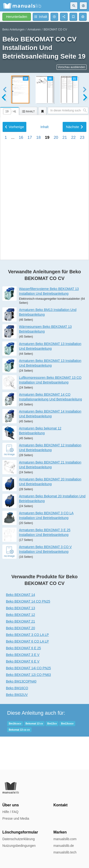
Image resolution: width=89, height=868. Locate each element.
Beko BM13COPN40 (21, 714)
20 (56, 263)
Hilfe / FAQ (10, 812)
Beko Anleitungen (13, 30)
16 (21, 263)
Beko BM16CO (17, 721)
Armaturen (34, 30)
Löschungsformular (20, 832)
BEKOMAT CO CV (55, 30)
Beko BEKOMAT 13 (20, 641)
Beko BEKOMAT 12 (20, 648)
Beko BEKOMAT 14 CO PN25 (28, 634)
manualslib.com (65, 839)
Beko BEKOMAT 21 (20, 654)
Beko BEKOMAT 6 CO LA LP (27, 674)
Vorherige (14, 252)
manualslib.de (64, 846)
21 (65, 263)
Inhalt (44, 253)
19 (47, 263)
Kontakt (61, 805)
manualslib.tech (65, 852)
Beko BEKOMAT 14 (20, 628)
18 (39, 263)
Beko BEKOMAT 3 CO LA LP (27, 668)
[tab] (10, 110)
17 (30, 263)
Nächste (75, 252)
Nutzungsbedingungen (19, 846)
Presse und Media (16, 818)
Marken (60, 832)
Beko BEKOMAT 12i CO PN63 (28, 708)
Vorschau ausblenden (72, 67)
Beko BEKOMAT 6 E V (23, 694)
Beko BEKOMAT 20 (20, 661)
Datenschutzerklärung (19, 839)
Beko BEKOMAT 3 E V (23, 688)
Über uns (11, 805)
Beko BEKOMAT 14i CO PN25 (28, 701)
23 (82, 263)
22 (73, 263)
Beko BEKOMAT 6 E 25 (23, 681)
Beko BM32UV (17, 728)
